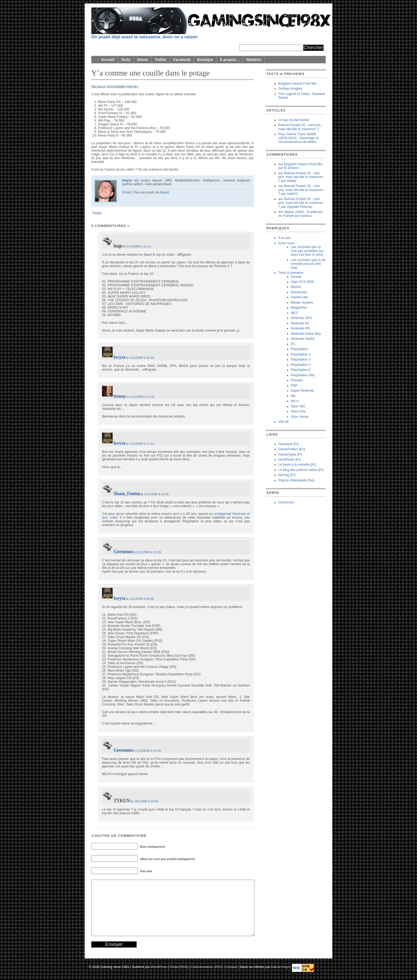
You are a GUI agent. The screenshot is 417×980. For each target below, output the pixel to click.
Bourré (296, 287)
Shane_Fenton (127, 494)
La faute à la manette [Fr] (297, 465)
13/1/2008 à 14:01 (146, 801)
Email (126, 192)
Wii (293, 396)
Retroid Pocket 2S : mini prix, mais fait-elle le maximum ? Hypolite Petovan (301, 203)
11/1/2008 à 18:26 (156, 494)
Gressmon (123, 552)
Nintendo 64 (300, 323)
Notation (254, 60)
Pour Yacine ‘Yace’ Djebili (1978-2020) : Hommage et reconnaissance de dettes (298, 138)
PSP (294, 386)
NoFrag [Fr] (287, 475)
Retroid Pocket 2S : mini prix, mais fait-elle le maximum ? (300, 127)
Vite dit (132, 87)
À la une (284, 238)
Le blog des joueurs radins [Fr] (301, 470)
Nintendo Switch (303, 339)
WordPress (159, 967)
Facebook (182, 60)
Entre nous (286, 243)
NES (294, 313)
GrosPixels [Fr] (289, 460)
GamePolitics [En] (292, 449)
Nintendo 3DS (301, 318)
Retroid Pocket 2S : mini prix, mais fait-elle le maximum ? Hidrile (301, 177)
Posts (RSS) (179, 967)
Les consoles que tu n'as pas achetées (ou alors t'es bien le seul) (307, 251)
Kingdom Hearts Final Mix (297, 84)
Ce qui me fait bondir (294, 120)
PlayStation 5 (301, 370)
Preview (297, 380)
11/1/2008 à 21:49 (148, 751)
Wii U (295, 401)
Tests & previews (291, 273)
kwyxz (101, 87)
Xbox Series (300, 417)
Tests (126, 60)
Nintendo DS (300, 328)
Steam (143, 60)
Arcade (296, 277)
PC (293, 344)
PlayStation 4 (301, 365)
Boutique (205, 60)
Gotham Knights (290, 89)
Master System (302, 303)
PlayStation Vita (303, 375)
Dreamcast (299, 292)
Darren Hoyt (280, 967)
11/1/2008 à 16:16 (142, 358)
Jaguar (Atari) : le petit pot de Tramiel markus (300, 214)
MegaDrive (299, 308)
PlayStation (299, 349)
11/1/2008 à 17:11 (142, 444)
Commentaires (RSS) (207, 967)
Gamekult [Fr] (288, 444)
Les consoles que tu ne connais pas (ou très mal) (308, 264)
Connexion (286, 502)
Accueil (108, 60)
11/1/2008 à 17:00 (142, 397)
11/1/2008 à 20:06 (142, 599)
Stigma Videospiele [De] (296, 480)
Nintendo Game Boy (306, 334)
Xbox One (298, 411)
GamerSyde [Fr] (290, 454)
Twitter (161, 60)
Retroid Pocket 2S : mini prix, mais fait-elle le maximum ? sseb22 (301, 190)
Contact (232, 967)
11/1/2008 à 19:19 (148, 552)
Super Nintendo (302, 391)
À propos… (230, 60)
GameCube (299, 297)
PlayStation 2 (301, 354)
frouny (120, 396)
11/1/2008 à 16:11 (139, 246)
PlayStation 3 (301, 359)
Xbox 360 (298, 406)
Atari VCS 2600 (302, 282)
